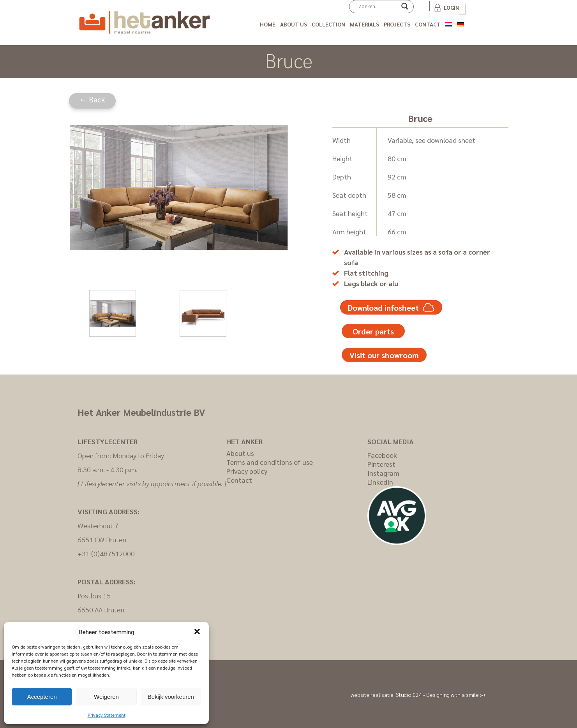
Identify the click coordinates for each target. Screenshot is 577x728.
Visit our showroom (384, 355)
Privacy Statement (107, 715)
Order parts (373, 331)
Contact (428, 24)
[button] (197, 631)
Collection (328, 24)
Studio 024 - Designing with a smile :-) (440, 695)
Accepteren (42, 697)
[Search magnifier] (405, 9)
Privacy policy (247, 471)
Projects (397, 24)
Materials (364, 24)
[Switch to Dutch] (449, 23)
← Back (92, 99)
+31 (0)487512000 (106, 553)
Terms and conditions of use (270, 462)
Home (268, 24)
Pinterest (381, 464)
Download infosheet (391, 307)
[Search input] (378, 6)
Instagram (383, 473)
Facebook (382, 455)
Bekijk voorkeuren (171, 697)
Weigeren (106, 697)
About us (294, 24)
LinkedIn (380, 482)
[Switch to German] (461, 23)
